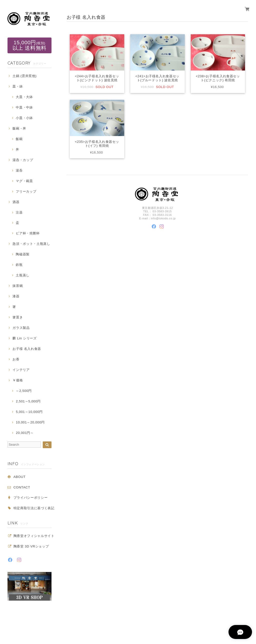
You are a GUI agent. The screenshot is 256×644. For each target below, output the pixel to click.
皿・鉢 (18, 86)
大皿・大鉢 (24, 97)
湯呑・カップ (23, 160)
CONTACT (22, 487)
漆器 (16, 296)
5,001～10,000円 (29, 412)
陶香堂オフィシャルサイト (34, 536)
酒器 (16, 202)
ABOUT (19, 477)
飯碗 (19, 139)
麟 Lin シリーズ (24, 338)
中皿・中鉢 (24, 107)
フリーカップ (26, 191)
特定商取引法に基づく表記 (34, 508)
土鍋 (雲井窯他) (24, 76)
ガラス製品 (21, 328)
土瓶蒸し (23, 275)
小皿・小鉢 (24, 118)
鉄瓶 (19, 265)
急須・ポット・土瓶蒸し (31, 244)
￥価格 (18, 380)
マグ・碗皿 (24, 181)
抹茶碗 (18, 286)
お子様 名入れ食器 (27, 349)
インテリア (21, 370)
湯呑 (19, 170)
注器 (19, 212)
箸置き (18, 317)
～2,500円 (24, 391)
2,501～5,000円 (28, 401)
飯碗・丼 (19, 128)
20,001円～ (25, 433)
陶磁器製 (23, 254)
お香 (16, 359)
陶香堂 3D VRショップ (31, 546)
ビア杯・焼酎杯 (28, 233)
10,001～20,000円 (30, 422)
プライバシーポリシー (31, 498)
